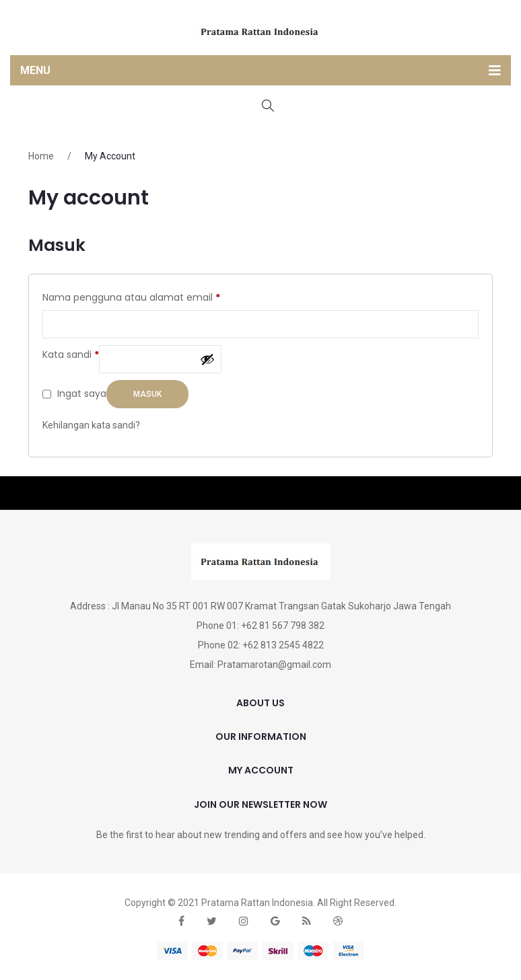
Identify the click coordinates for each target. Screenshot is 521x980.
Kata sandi (71, 354)
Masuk (147, 394)
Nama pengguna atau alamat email (131, 297)
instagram (244, 921)
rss (307, 921)
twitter (212, 921)
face (181, 921)
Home (41, 156)
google (275, 921)
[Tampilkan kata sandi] (207, 359)
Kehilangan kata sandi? (91, 425)
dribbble (338, 921)
